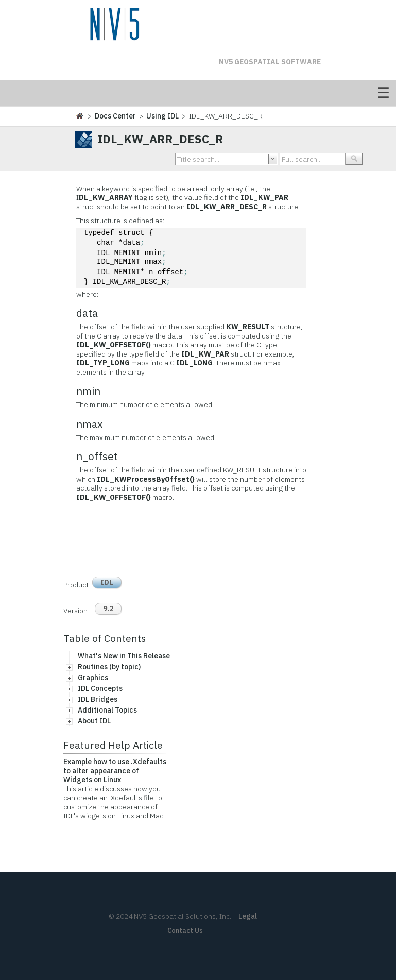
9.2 (108, 609)
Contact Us (185, 930)
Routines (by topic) (109, 667)
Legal (248, 916)
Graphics (93, 678)
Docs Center (115, 116)
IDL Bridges (98, 699)
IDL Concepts (100, 688)
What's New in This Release (124, 656)
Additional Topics (107, 710)
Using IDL (162, 116)
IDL (107, 582)
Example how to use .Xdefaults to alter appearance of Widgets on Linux (115, 771)
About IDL (94, 721)
